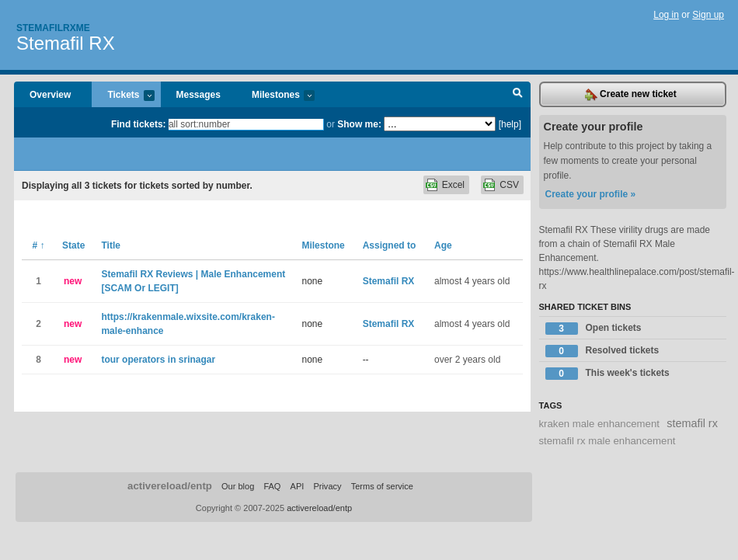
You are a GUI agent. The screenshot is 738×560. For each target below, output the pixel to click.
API (298, 486)
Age (443, 245)
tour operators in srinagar (158, 360)
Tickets (123, 96)
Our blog (238, 486)
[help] (510, 124)
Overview (50, 95)
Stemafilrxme (53, 28)
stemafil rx (692, 423)
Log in (666, 15)
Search (518, 95)
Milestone (323, 245)
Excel (453, 185)
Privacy (327, 486)
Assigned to (390, 245)
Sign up (708, 15)
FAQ (272, 486)
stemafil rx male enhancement (607, 441)
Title (110, 245)
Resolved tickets (602, 351)
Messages (198, 95)
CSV (509, 185)
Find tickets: (139, 124)
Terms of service (382, 486)
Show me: (359, 124)
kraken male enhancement (599, 424)
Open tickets (594, 329)
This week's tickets (607, 374)
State (73, 245)
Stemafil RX (66, 43)
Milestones (275, 96)
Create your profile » (591, 194)
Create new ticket (631, 95)
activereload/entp (170, 486)
